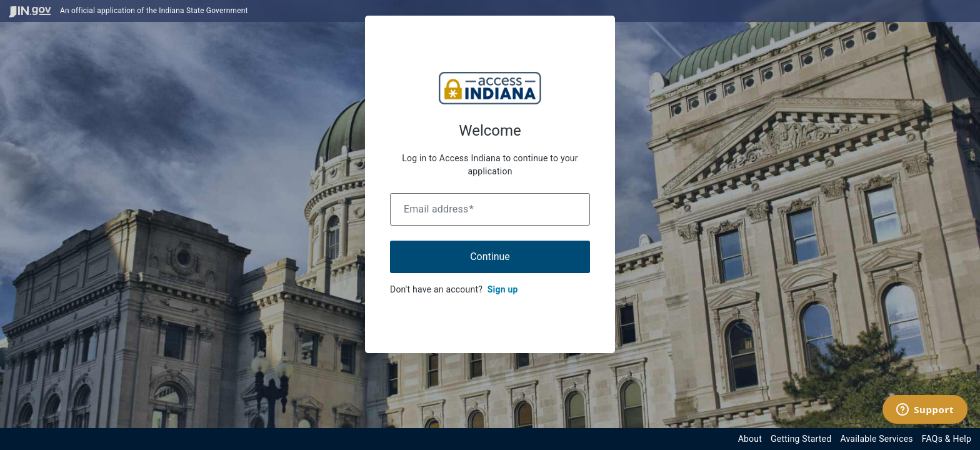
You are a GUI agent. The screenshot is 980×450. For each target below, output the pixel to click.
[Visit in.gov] (30, 11)
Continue (490, 257)
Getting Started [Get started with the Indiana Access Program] (801, 439)
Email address (439, 209)
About (750, 439)
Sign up (503, 289)
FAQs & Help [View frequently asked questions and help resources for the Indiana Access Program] (947, 439)
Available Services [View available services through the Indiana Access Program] (876, 439)
